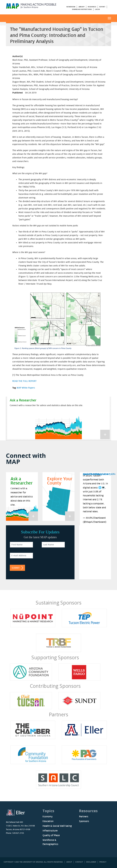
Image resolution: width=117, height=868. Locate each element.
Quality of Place (51, 835)
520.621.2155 (18, 833)
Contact (79, 862)
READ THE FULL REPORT (24, 381)
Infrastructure (50, 831)
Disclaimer (91, 862)
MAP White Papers (26, 388)
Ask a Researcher (23, 400)
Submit (16, 568)
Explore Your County (60, 481)
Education (48, 821)
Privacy (103, 862)
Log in (97, 9)
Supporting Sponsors (55, 657)
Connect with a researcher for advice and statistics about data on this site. (46, 405)
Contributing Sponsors (55, 686)
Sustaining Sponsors (58, 603)
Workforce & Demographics (50, 842)
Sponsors (84, 821)
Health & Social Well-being (57, 826)
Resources (92, 7)
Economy (48, 817)
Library (82, 7)
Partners (58, 714)
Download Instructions (82, 9)
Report (102, 7)
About (69, 862)
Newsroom (71, 7)
